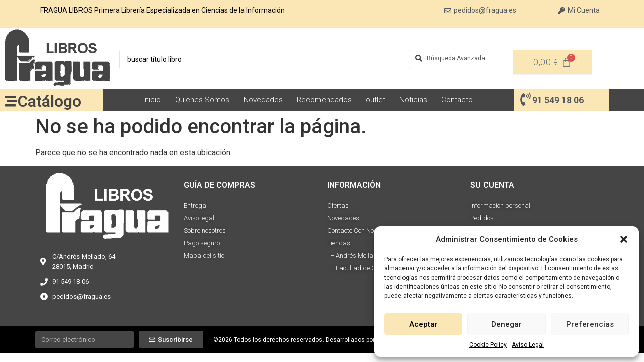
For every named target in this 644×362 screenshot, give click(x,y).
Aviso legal (199, 218)
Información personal (500, 205)
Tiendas (339, 243)
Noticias (413, 100)
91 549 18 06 (558, 100)
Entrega (195, 205)
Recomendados (324, 100)
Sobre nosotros (205, 231)
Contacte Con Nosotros (359, 231)
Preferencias (590, 324)
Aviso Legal (528, 345)
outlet (376, 100)
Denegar (506, 324)
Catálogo (50, 101)
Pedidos (482, 218)
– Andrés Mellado (354, 256)
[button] (624, 239)
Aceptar (423, 324)
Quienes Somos (202, 100)
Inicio (152, 100)
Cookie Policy (488, 345)
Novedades (263, 100)
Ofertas (338, 205)
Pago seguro (202, 243)
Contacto (457, 100)
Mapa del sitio (204, 256)
